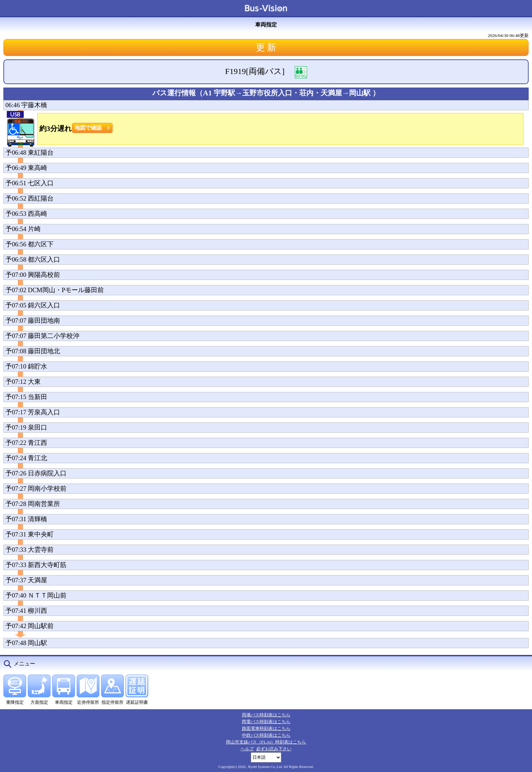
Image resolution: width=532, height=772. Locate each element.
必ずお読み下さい (274, 749)
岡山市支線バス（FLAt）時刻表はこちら (266, 742)
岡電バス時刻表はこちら (266, 722)
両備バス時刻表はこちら (266, 715)
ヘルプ (247, 749)
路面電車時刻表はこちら (266, 728)
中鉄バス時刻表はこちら (266, 735)
